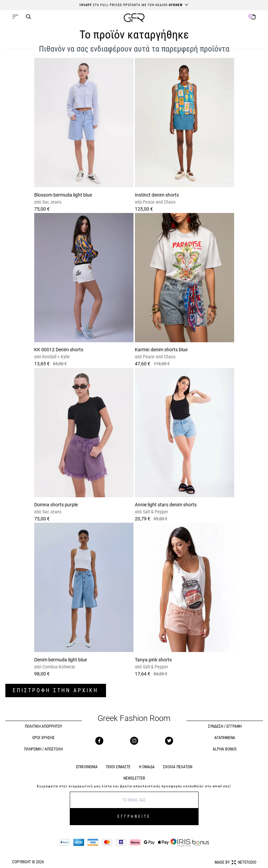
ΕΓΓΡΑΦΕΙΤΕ (134, 816)
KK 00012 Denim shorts (59, 350)
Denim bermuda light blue (61, 660)
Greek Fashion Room (134, 718)
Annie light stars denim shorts (166, 505)
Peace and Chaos (159, 202)
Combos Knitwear (58, 667)
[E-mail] (134, 800)
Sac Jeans (51, 202)
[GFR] (134, 19)
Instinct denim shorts (157, 195)
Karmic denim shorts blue (161, 350)
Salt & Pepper (155, 512)
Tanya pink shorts (153, 660)
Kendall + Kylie (56, 357)
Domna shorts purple (56, 505)
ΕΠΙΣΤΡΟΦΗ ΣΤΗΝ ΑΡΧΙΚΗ (56, 690)
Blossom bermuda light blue (63, 195)
